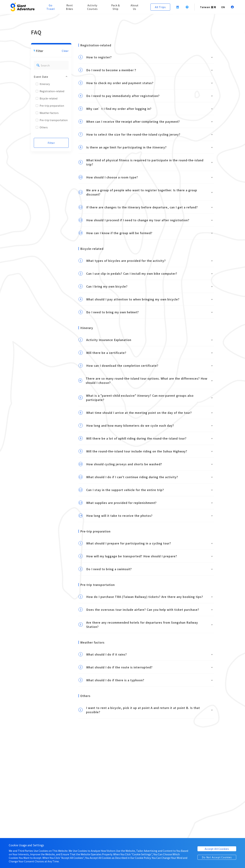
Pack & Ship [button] (116, 7)
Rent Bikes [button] (70, 7)
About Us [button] (135, 7)
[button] (23, 7)
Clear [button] (65, 51)
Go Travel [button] (51, 7)
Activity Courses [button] (92, 7)
